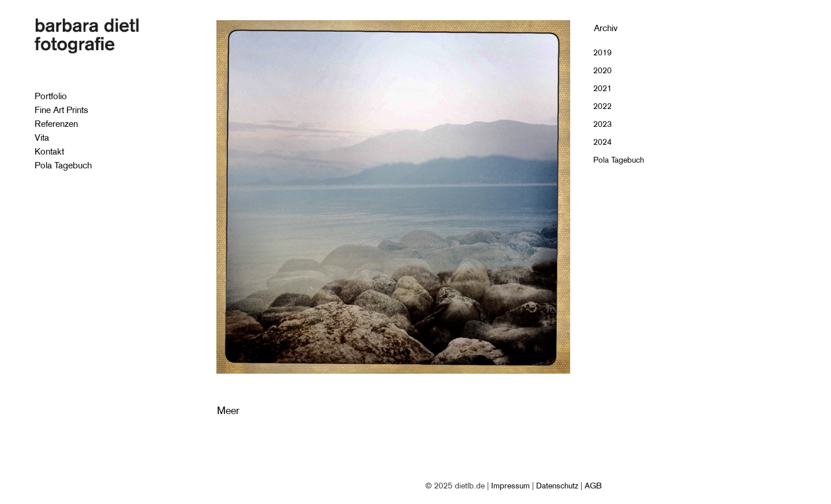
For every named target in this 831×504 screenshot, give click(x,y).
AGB (593, 486)
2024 (602, 142)
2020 (602, 70)
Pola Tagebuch (619, 160)
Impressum (510, 486)
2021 (602, 88)
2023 (602, 124)
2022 (602, 106)
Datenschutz (557, 486)
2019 (602, 52)
